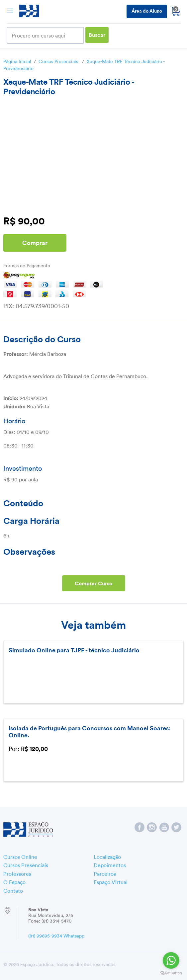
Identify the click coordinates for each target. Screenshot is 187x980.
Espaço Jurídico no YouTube (164, 827)
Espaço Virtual (111, 881)
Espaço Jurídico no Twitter (176, 827)
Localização (107, 856)
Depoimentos (110, 864)
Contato (13, 890)
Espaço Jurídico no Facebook (140, 827)
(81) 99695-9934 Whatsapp (56, 935)
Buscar (97, 34)
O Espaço (14, 881)
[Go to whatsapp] (171, 960)
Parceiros (105, 873)
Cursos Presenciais (58, 61)
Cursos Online (20, 856)
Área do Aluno (147, 10)
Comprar (35, 242)
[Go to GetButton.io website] (171, 973)
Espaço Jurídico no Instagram (152, 827)
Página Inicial (17, 61)
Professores (17, 873)
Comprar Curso (93, 583)
